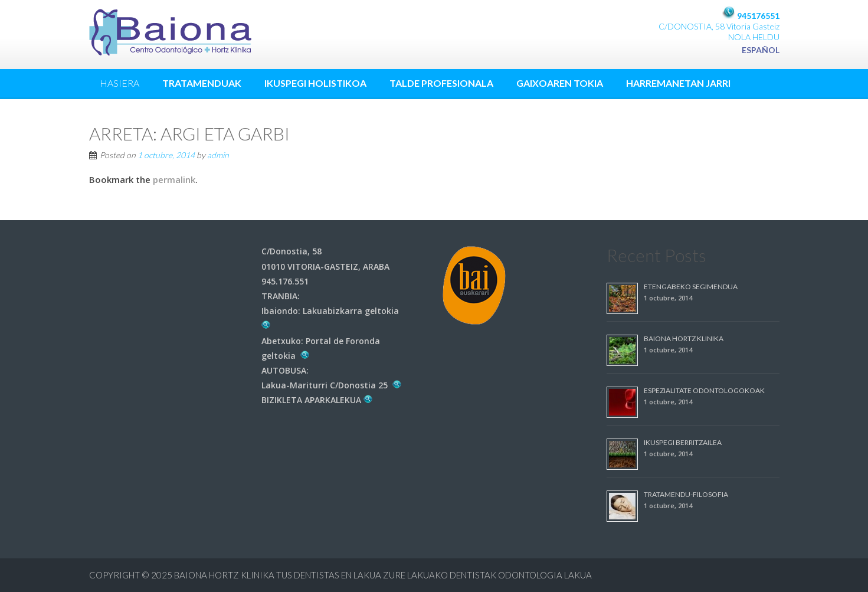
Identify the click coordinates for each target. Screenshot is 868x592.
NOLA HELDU (754, 37)
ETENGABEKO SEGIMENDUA (691, 287)
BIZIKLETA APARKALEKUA (317, 400)
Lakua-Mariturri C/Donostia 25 (332, 385)
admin (218, 155)
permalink (174, 179)
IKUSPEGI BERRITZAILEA (683, 442)
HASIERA (119, 83)
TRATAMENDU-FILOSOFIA (686, 494)
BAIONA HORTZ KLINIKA (684, 338)
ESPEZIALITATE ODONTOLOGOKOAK (704, 390)
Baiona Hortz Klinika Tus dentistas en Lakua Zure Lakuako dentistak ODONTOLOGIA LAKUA (383, 575)
